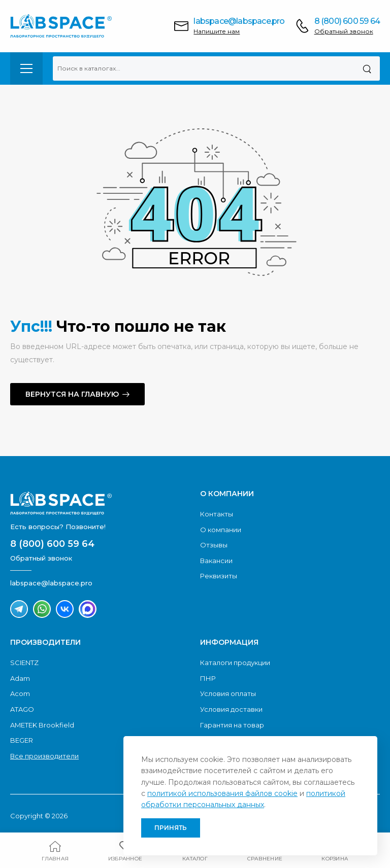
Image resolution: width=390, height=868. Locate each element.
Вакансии (216, 561)
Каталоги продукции (235, 663)
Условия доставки (231, 709)
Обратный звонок (344, 31)
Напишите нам (217, 31)
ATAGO (22, 709)
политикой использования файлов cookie (222, 793)
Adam (20, 678)
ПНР (208, 678)
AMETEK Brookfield (42, 725)
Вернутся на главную (72, 394)
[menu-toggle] (26, 68)
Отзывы (214, 545)
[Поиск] (367, 68)
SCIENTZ (24, 663)
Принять (171, 828)
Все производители (44, 756)
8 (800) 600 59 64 (347, 21)
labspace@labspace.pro (239, 21)
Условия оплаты (228, 693)
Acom (20, 693)
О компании (221, 530)
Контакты (217, 514)
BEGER (22, 740)
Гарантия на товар (232, 725)
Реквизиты (219, 576)
